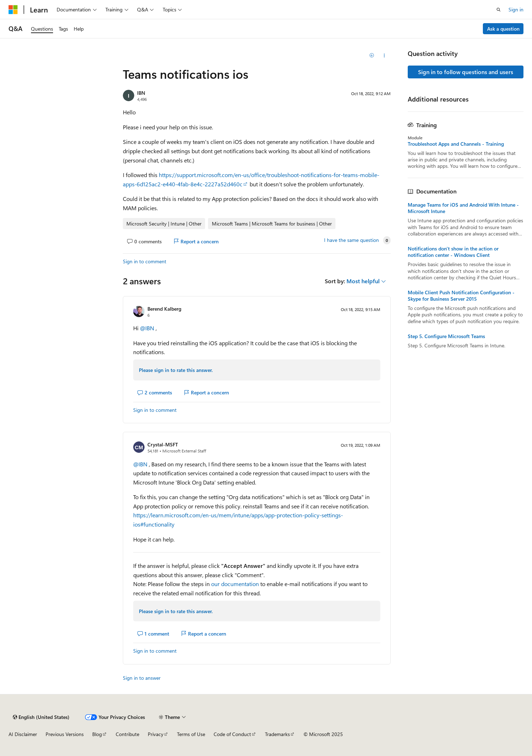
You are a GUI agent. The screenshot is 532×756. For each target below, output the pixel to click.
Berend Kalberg (164, 309)
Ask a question (503, 29)
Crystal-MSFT (163, 444)
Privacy (156, 734)
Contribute (127, 734)
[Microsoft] (13, 10)
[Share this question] (384, 56)
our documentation (235, 584)
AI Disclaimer (23, 734)
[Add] (372, 56)
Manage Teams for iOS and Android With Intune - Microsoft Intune (463, 208)
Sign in (516, 9)
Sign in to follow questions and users (466, 72)
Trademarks (277, 734)
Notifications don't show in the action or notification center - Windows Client (453, 252)
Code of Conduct (232, 734)
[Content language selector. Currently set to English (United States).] (41, 717)
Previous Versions (65, 734)
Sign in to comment (145, 261)
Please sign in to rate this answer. (176, 370)
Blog (97, 734)
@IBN (148, 328)
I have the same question (351, 240)
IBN (141, 93)
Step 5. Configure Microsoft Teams (446, 336)
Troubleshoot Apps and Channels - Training (456, 144)
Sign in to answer (142, 678)
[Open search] (499, 10)
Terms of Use (191, 734)
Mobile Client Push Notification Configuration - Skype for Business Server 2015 (461, 296)
